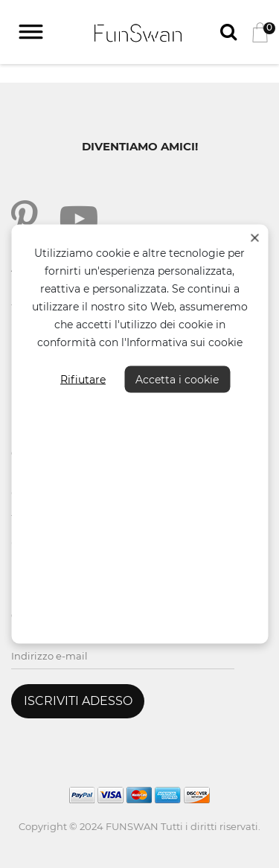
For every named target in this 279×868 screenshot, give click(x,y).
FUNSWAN (132, 826)
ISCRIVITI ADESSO (78, 701)
